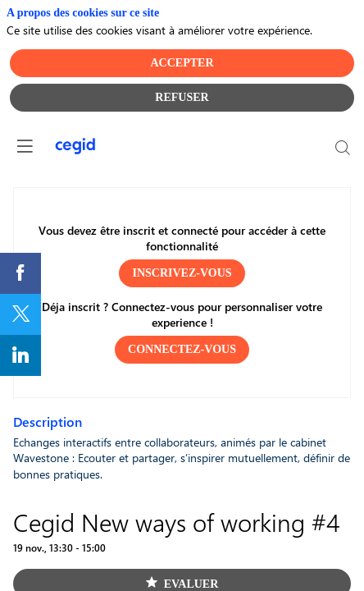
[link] (20, 273)
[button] (182, 273)
